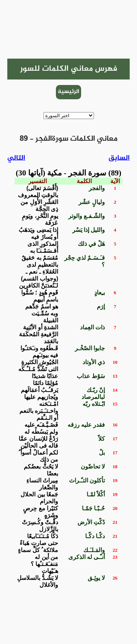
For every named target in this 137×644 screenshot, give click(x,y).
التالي (16, 158)
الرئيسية (68, 92)
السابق (119, 158)
